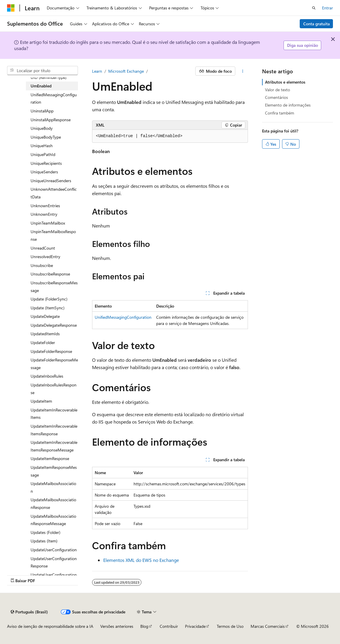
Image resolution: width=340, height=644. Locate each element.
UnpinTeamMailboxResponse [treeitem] (53, 235)
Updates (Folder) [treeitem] (45, 532)
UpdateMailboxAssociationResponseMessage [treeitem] (53, 520)
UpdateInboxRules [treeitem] (47, 376)
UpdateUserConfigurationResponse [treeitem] (54, 562)
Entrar (327, 8)
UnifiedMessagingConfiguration (123, 317)
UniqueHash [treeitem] (42, 146)
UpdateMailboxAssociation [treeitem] (53, 487)
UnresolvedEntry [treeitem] (45, 257)
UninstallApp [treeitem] (42, 111)
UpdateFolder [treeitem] (43, 342)
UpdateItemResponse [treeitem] (50, 458)
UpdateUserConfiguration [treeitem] (54, 550)
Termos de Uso (230, 626)
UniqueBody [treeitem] (42, 128)
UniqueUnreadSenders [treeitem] (51, 181)
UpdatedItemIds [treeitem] (45, 334)
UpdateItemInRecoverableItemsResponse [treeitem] (54, 430)
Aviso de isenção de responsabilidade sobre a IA (50, 626)
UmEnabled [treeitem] (41, 86)
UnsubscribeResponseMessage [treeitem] (54, 287)
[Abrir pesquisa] (314, 8)
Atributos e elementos (285, 82)
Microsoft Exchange (126, 71)
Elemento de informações (288, 105)
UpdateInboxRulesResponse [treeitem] (54, 389)
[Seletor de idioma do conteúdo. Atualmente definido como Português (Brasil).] (29, 612)
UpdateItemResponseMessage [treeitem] (54, 471)
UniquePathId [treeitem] (43, 154)
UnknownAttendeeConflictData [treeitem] (54, 193)
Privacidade (195, 626)
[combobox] (42, 71)
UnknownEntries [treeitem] (45, 206)
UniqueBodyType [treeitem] (46, 137)
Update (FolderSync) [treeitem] (49, 299)
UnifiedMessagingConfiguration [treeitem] (54, 98)
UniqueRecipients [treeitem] (46, 163)
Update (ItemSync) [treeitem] (47, 308)
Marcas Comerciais (268, 626)
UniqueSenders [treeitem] (44, 172)
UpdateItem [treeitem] (41, 401)
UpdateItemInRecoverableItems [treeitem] (54, 414)
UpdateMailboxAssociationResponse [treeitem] (53, 503)
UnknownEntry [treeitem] (44, 214)
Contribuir (169, 626)
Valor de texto (277, 90)
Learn (97, 71)
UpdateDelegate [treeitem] (45, 316)
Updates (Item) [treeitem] (44, 541)
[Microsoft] (11, 8)
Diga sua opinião (302, 45)
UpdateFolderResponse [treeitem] (51, 351)
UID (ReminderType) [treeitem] (49, 77)
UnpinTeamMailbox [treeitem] (48, 223)
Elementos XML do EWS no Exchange (141, 560)
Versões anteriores (117, 626)
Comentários (276, 97)
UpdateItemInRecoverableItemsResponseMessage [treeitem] (54, 446)
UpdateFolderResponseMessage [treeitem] (54, 364)
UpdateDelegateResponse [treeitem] (54, 325)
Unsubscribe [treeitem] (42, 265)
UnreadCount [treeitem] (43, 248)
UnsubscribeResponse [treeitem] (50, 274)
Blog (144, 626)
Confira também (280, 113)
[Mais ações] (243, 71)
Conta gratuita (316, 24)
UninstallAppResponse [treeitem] (51, 120)
